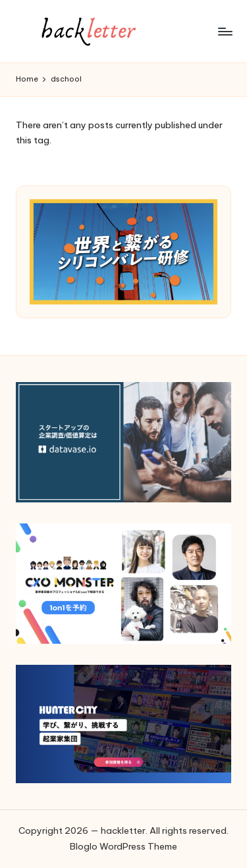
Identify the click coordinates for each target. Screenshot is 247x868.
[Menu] (225, 31)
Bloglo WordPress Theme (123, 846)
